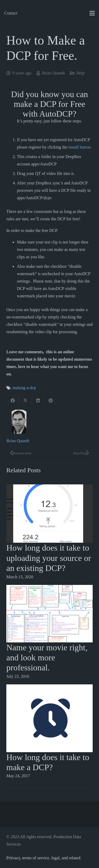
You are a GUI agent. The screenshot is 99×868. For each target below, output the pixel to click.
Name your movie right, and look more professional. (47, 658)
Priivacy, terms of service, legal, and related (43, 858)
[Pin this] (51, 400)
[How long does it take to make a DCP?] (49, 688)
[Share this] (13, 400)
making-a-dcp (24, 388)
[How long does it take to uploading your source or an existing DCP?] (49, 488)
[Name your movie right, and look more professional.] (49, 588)
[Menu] (92, 13)
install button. (80, 147)
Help (80, 73)
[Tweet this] (25, 400)
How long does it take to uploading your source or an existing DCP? (49, 558)
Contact (11, 13)
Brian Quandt (53, 73)
